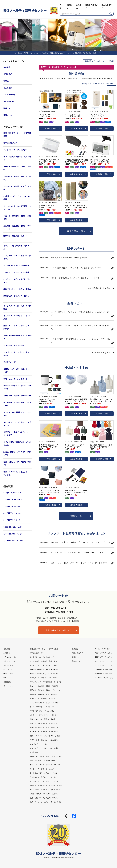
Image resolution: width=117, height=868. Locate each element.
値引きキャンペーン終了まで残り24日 (98, 84)
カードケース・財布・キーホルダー (17, 396)
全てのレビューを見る (101, 353)
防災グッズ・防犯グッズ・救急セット (17, 298)
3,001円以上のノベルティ (13, 541)
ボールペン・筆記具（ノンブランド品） (17, 188)
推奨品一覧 (76, 516)
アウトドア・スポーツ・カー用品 (16, 272)
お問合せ (7, 653)
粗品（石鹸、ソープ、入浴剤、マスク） (17, 463)
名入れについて (9, 670)
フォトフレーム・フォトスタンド (16, 150)
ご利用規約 (7, 682)
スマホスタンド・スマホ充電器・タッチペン (17, 208)
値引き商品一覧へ (76, 231)
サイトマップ (8, 686)
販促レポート (9, 108)
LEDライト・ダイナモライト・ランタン (17, 281)
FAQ (5, 678)
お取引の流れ (8, 665)
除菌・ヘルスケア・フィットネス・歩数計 (17, 327)
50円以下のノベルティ (12, 493)
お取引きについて (10, 661)
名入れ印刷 (8, 88)
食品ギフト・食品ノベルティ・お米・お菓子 (16, 434)
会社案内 (7, 649)
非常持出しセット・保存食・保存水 (17, 289)
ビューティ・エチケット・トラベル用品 (17, 317)
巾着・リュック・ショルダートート (17, 379)
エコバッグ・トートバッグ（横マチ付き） (17, 354)
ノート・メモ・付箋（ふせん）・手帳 (17, 168)
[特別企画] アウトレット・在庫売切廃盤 (17, 135)
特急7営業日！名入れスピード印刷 (99, 61)
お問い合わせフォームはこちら (58, 630)
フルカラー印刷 (9, 95)
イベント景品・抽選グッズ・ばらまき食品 (17, 444)
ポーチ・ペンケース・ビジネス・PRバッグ (17, 387)
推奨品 (6, 81)
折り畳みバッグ (9, 362)
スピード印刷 (9, 102)
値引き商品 (8, 74)
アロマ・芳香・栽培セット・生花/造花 (17, 337)
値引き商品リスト (78, 653)
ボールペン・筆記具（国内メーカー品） (17, 178)
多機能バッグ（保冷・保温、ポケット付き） (17, 371)
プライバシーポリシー (11, 657)
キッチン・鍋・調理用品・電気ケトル (17, 247)
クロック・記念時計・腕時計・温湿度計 (17, 218)
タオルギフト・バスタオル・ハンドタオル (17, 424)
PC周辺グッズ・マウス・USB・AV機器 (17, 198)
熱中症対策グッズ (10, 143)
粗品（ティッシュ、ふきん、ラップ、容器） (16, 473)
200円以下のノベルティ (13, 506)
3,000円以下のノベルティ (13, 534)
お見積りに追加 (51, 128)
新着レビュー (9, 115)
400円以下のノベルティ (13, 513)
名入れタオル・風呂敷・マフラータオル (17, 414)
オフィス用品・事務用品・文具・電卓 (17, 158)
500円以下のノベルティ (13, 520)
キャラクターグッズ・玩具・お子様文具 (17, 307)
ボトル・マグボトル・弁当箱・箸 (16, 266)
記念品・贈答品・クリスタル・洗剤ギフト (17, 454)
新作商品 (7, 67)
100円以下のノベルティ (13, 500)
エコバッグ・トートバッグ (14, 345)
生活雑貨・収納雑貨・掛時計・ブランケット (17, 228)
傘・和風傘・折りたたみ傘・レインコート (17, 404)
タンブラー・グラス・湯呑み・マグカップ (17, 257)
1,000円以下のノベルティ (13, 527)
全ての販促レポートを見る (99, 288)
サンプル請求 (8, 674)
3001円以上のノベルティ (104, 678)
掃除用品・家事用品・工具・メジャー (17, 237)
